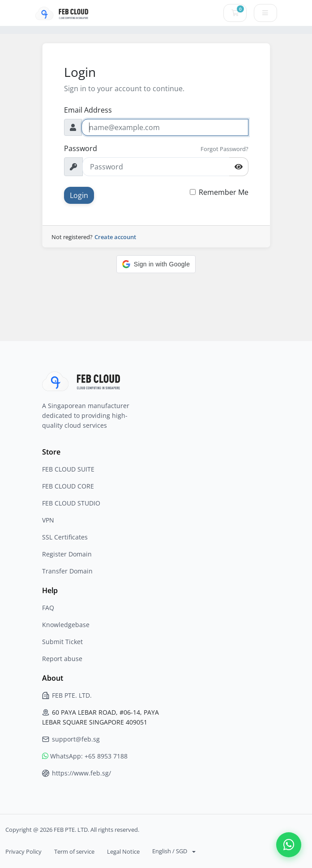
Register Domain (67, 554)
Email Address (88, 110)
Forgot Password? (224, 149)
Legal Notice (123, 851)
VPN (48, 520)
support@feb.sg (71, 739)
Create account (115, 237)
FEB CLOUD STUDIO (71, 503)
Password (81, 148)
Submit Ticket (62, 642)
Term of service (74, 851)
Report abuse (62, 659)
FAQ (48, 608)
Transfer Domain (67, 571)
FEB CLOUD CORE (68, 486)
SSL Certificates (65, 537)
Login (79, 195)
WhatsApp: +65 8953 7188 (85, 756)
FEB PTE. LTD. (67, 695)
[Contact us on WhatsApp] (289, 845)
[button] (156, 264)
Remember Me (224, 192)
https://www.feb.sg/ (77, 773)
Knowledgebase (66, 625)
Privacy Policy (24, 851)
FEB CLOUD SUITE (68, 469)
